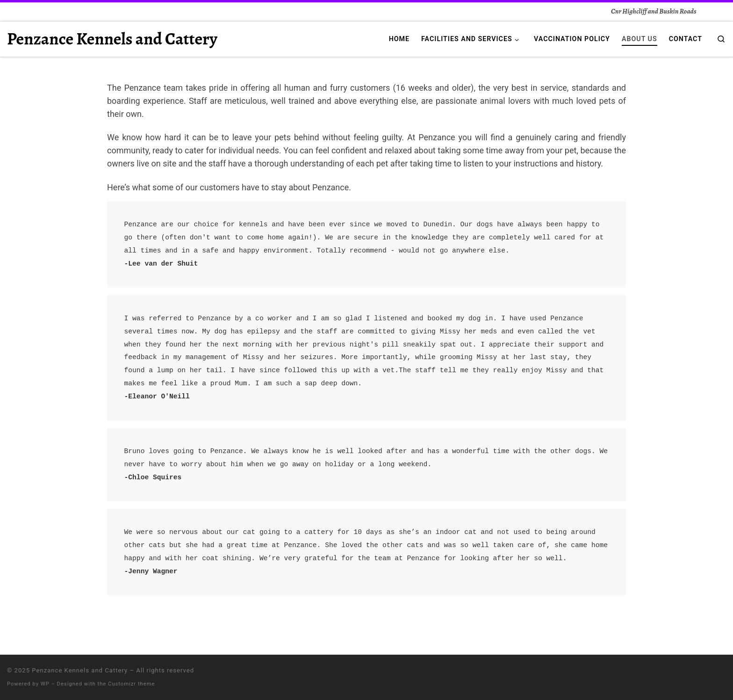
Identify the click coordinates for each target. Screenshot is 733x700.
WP (45, 684)
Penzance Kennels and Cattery (80, 670)
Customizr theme (131, 684)
